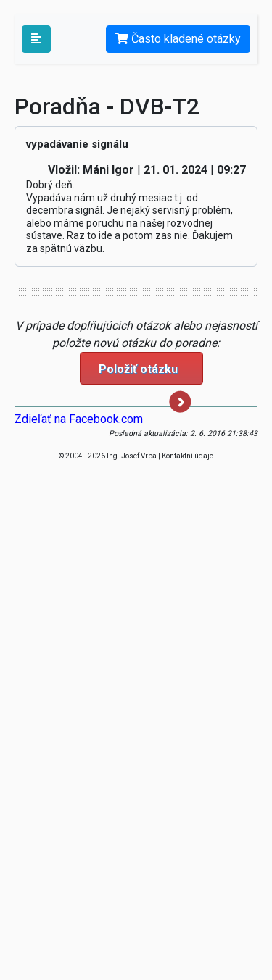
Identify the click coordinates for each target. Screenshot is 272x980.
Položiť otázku (145, 373)
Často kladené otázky (178, 39)
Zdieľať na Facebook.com (79, 419)
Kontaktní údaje (187, 456)
